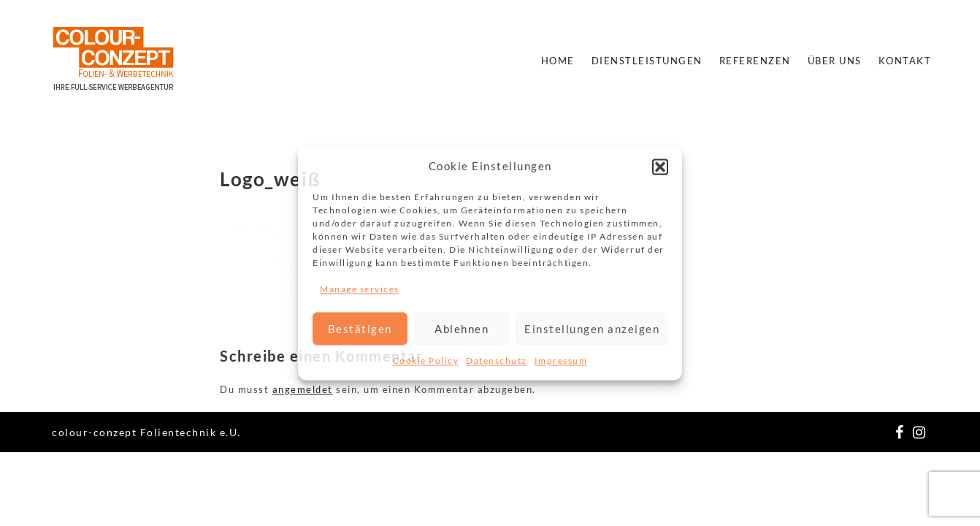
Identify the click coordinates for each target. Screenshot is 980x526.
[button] (660, 167)
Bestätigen (360, 329)
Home (558, 61)
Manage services (360, 289)
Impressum (561, 361)
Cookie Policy (426, 361)
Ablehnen (462, 329)
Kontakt (905, 61)
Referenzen (755, 61)
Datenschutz (497, 361)
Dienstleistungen (647, 61)
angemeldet (303, 389)
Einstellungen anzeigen (592, 329)
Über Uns (835, 61)
